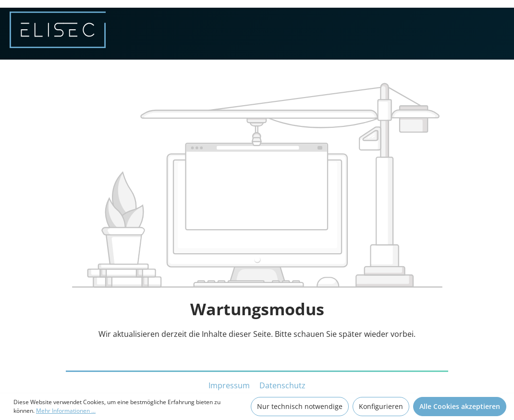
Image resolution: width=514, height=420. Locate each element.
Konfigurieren (381, 406)
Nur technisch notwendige (300, 406)
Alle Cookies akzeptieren (460, 406)
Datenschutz (282, 385)
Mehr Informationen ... (66, 411)
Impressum (230, 385)
